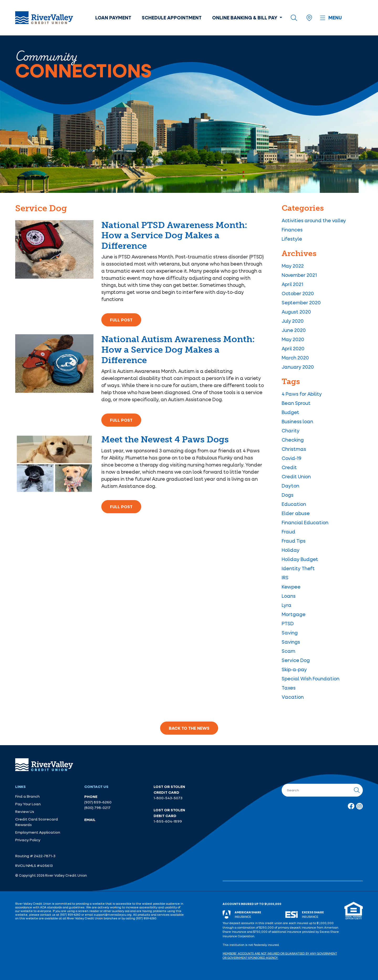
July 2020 (293, 321)
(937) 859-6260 (98, 802)
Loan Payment (113, 18)
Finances (292, 230)
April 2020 (293, 348)
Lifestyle (292, 239)
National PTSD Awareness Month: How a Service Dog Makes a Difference (174, 235)
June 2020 (294, 330)
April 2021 (292, 284)
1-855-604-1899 (168, 821)
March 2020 (295, 358)
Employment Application (38, 832)
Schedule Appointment (172, 18)
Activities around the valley (314, 220)
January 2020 (298, 367)
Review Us (25, 812)
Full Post (121, 320)
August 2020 (296, 312)
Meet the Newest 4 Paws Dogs (165, 439)
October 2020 (298, 293)
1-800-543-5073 (168, 798)
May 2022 (293, 266)
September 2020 (301, 303)
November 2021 (299, 275)
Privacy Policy (28, 840)
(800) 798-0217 (97, 808)
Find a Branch (27, 796)
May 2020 (293, 339)
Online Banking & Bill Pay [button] (245, 18)
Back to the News (189, 728)
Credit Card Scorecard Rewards (37, 822)
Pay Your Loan (28, 804)
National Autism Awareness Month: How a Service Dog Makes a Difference (178, 350)
